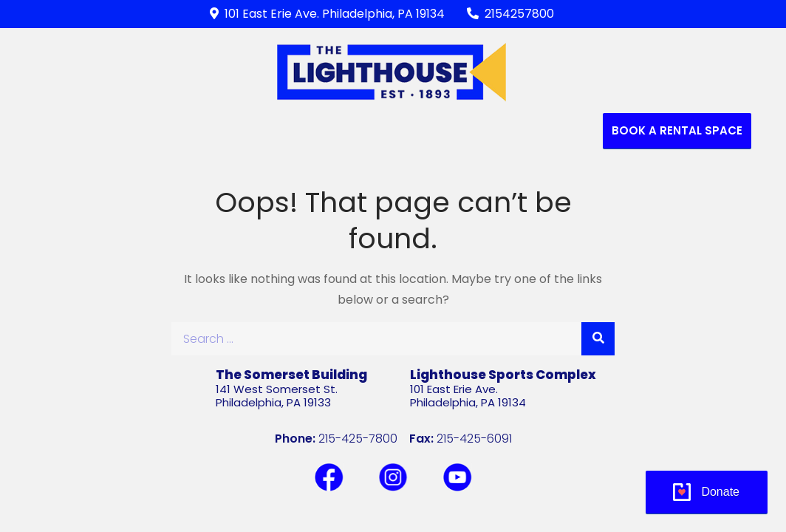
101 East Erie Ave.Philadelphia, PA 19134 (468, 396)
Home (79, 130)
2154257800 (510, 14)
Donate (720, 492)
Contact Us (553, 130)
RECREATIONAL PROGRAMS (300, 130)
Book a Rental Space (677, 130)
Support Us (446, 130)
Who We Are (153, 130)
